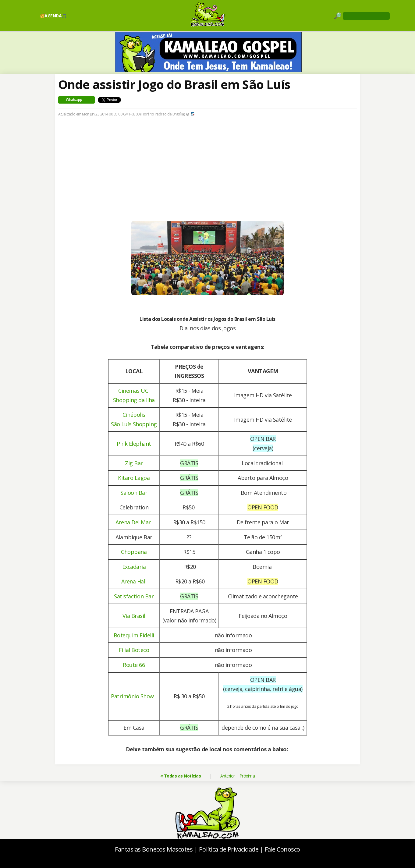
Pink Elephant (134, 444)
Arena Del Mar (133, 522)
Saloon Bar (134, 493)
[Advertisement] (207, 178)
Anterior (228, 776)
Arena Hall (134, 581)
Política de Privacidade (229, 849)
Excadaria (134, 567)
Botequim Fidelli (134, 635)
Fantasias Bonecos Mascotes (154, 849)
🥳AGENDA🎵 (53, 16)
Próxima (247, 776)
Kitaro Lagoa (134, 478)
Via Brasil (134, 616)
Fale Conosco (282, 849)
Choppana (134, 552)
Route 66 (134, 665)
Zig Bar (134, 463)
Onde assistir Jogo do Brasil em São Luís (174, 84)
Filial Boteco (134, 650)
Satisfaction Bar (134, 596)
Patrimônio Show (132, 696)
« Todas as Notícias (181, 776)
